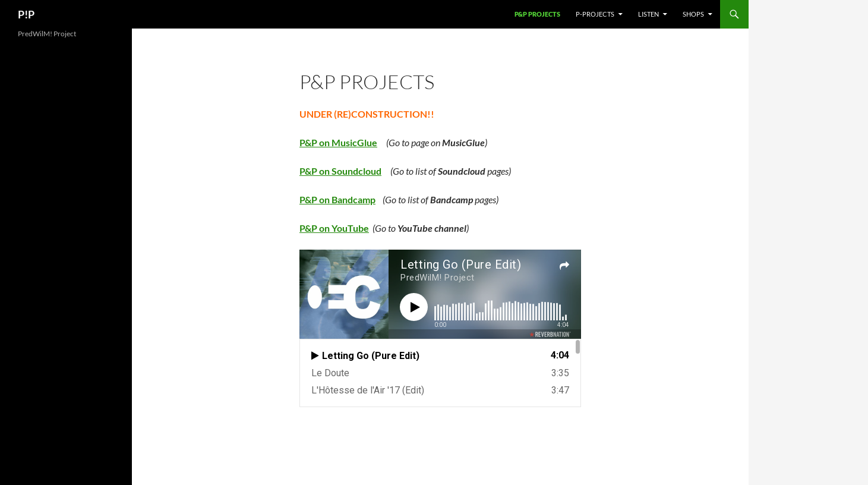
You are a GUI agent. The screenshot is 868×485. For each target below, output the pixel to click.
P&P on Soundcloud (340, 171)
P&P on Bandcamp (337, 199)
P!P (26, 14)
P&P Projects (537, 14)
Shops (693, 14)
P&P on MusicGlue (338, 142)
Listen (648, 14)
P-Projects (595, 14)
